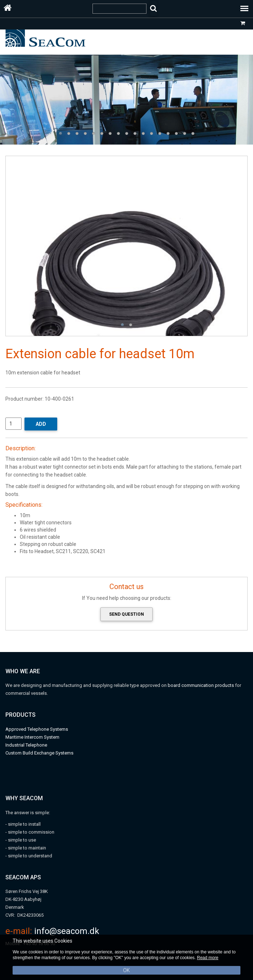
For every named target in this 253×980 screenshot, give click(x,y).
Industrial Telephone (26, 745)
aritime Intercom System (34, 737)
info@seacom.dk (67, 931)
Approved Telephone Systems (37, 729)
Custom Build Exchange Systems (39, 753)
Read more (207, 958)
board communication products (201, 685)
